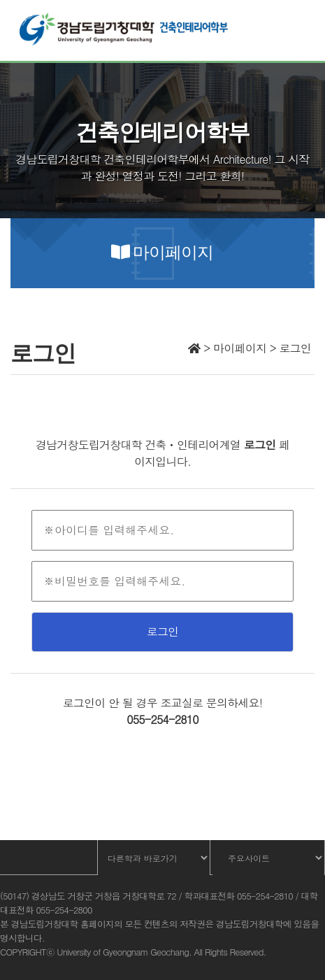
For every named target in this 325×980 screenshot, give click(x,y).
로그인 (163, 631)
